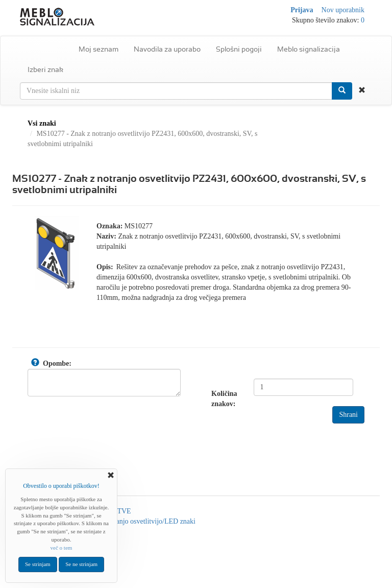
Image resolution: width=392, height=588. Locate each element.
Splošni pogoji (239, 49)
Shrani (348, 415)
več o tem (62, 548)
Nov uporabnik (343, 10)
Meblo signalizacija (309, 49)
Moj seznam (99, 49)
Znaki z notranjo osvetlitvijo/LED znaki (138, 521)
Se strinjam (38, 564)
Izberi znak (45, 69)
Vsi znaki (42, 123)
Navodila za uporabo (167, 49)
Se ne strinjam (81, 564)
